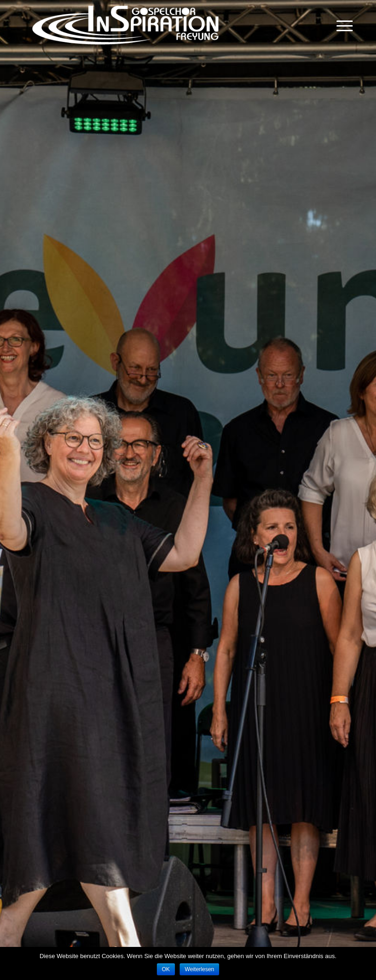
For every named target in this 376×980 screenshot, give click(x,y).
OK (166, 969)
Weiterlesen (199, 969)
